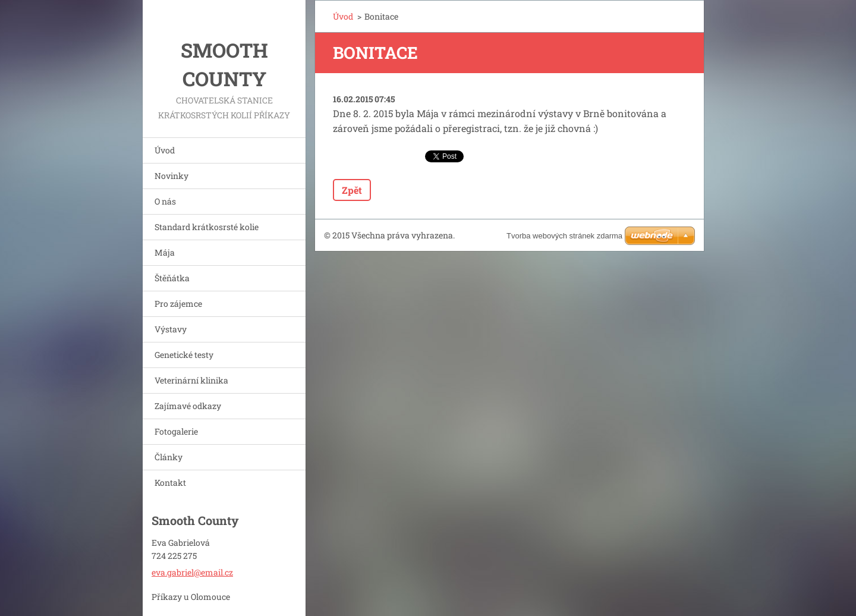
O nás (165, 201)
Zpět (352, 190)
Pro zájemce (178, 304)
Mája (165, 252)
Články (169, 457)
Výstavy (171, 329)
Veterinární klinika (191, 380)
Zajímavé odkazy (188, 406)
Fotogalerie (176, 431)
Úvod (165, 150)
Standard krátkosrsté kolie (207, 227)
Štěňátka (172, 278)
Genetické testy (184, 355)
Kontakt (170, 483)
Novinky (171, 176)
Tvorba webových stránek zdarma (564, 236)
